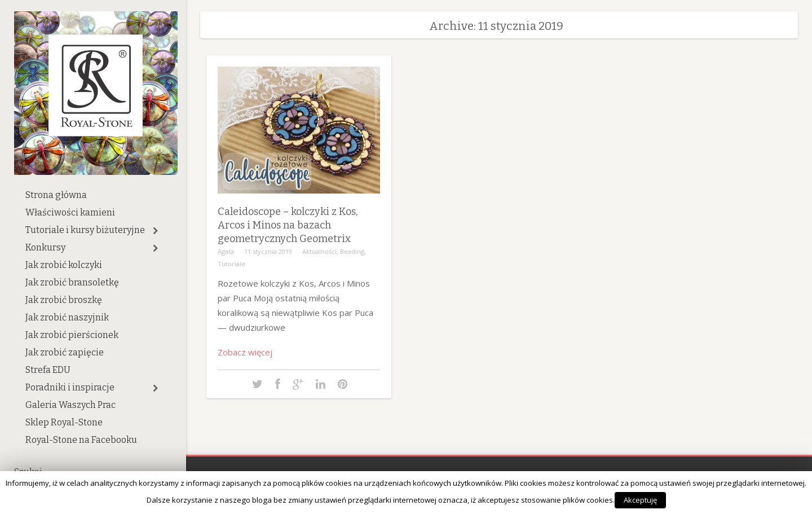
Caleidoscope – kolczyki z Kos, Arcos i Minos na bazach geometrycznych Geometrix (288, 225)
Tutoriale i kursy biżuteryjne (85, 230)
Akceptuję (640, 500)
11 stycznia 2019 (268, 251)
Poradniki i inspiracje (70, 387)
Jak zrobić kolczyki (64, 265)
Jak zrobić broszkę (64, 300)
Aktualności (319, 251)
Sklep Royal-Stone (64, 422)
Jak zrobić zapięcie (65, 352)
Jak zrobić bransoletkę (72, 282)
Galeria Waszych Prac (70, 405)
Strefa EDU (48, 370)
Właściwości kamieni (70, 212)
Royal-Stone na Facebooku (81, 440)
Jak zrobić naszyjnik (67, 317)
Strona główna (56, 195)
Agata (226, 251)
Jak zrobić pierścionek (72, 335)
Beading (352, 251)
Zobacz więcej (245, 352)
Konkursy (45, 247)
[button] (155, 231)
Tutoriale (231, 264)
